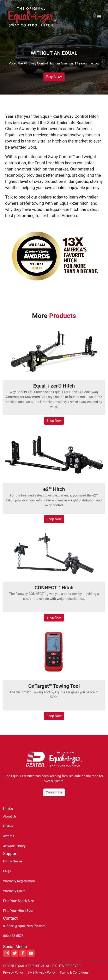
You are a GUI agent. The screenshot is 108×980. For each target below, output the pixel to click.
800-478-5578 (13, 936)
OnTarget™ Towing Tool (54, 686)
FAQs (7, 871)
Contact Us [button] (54, 792)
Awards (9, 836)
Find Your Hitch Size (18, 911)
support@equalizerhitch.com (24, 926)
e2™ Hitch (54, 489)
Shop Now (54, 421)
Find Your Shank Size (19, 901)
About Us (10, 816)
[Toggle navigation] (99, 17)
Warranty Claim (14, 891)
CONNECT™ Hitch (54, 588)
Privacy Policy (13, 972)
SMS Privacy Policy (41, 972)
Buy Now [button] (54, 77)
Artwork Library (14, 846)
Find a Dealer (13, 861)
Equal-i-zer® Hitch (54, 386)
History (8, 826)
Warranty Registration (19, 881)
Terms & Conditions (74, 972)
